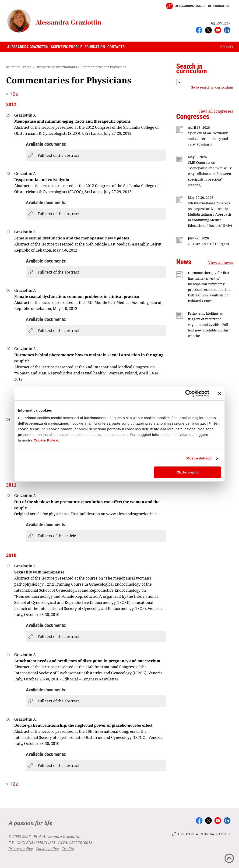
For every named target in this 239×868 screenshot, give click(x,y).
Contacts (116, 47)
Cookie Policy (46, 440)
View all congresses (216, 111)
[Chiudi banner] (219, 393)
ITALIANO (226, 47)
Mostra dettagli (199, 458)
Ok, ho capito (188, 472)
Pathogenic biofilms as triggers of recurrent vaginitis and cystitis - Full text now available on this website (208, 325)
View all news (221, 263)
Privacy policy (21, 849)
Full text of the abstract (58, 155)
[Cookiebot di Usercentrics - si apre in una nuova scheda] (189, 393)
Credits (68, 849)
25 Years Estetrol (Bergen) (208, 244)
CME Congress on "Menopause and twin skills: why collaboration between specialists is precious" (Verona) (210, 174)
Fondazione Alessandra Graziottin (204, 834)
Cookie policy (47, 849)
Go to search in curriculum (212, 87)
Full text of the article (57, 536)
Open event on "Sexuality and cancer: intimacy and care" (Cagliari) (208, 139)
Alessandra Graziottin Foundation (202, 6)
